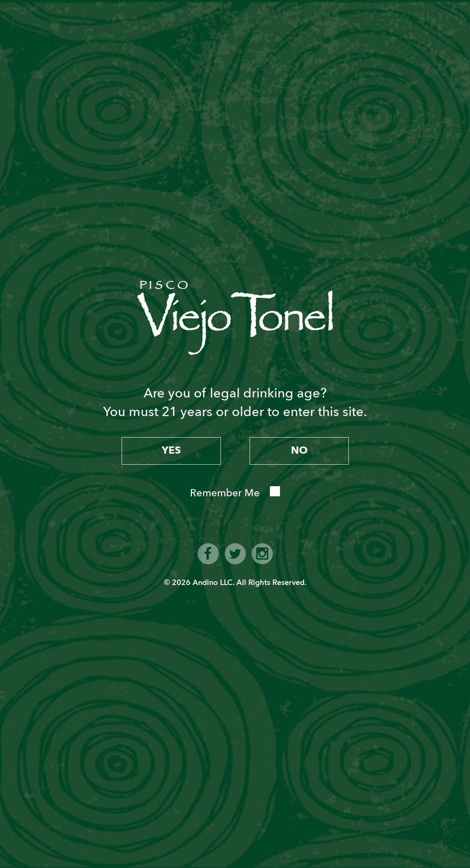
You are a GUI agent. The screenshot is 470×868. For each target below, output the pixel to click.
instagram (262, 554)
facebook (208, 554)
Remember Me (225, 493)
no (299, 450)
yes (171, 450)
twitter (235, 554)
